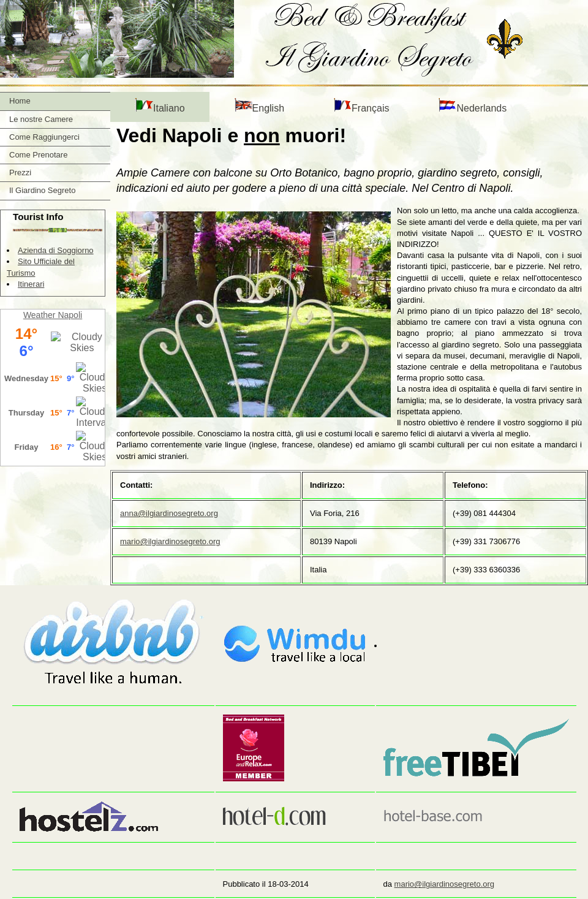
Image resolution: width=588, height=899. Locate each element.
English (259, 106)
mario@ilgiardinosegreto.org (170, 541)
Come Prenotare (38, 155)
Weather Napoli (53, 315)
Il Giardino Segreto (42, 190)
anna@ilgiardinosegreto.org (169, 513)
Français (361, 106)
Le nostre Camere (41, 119)
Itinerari (31, 284)
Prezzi (20, 173)
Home (20, 101)
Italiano (160, 106)
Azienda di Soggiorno (56, 250)
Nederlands (472, 106)
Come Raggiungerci (44, 137)
